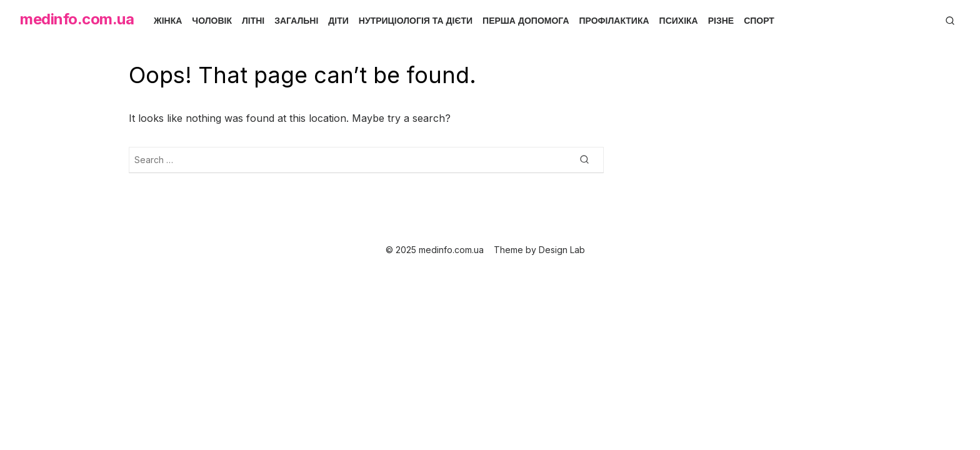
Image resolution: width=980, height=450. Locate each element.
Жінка (168, 21)
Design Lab (562, 250)
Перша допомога (526, 21)
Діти (338, 21)
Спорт (759, 21)
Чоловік (212, 21)
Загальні (296, 21)
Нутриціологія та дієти (416, 21)
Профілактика (614, 21)
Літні (253, 21)
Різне (721, 21)
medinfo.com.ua (77, 19)
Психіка (679, 21)
